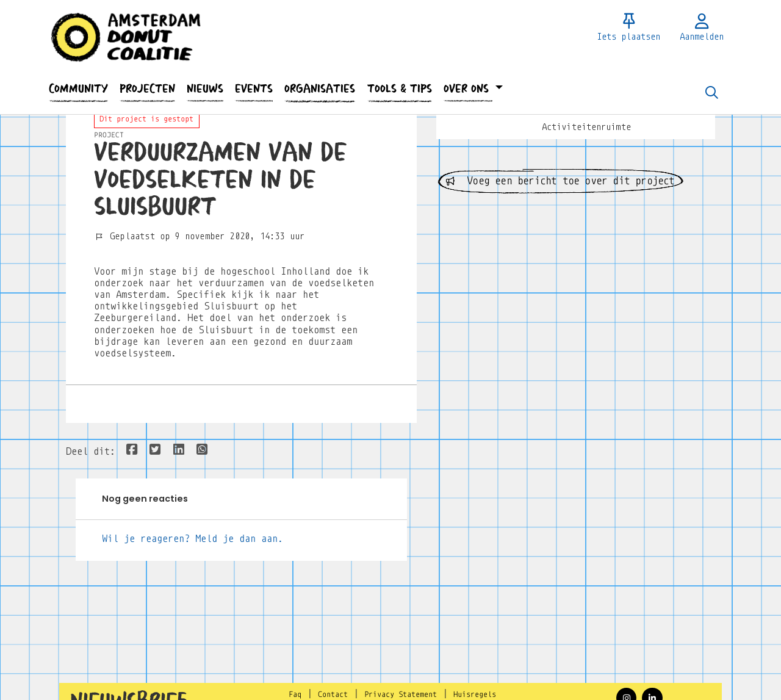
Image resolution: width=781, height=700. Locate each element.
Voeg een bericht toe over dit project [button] (560, 181)
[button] (78, 89)
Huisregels (475, 695)
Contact (333, 695)
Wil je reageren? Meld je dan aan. (193, 539)
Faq (295, 695)
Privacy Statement (401, 695)
